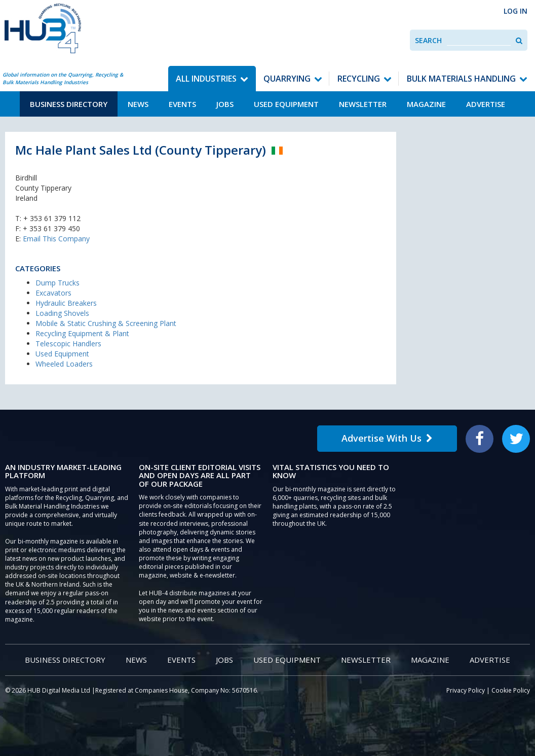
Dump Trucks (58, 283)
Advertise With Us (387, 438)
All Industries (206, 79)
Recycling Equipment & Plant (82, 333)
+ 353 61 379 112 (52, 218)
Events (182, 104)
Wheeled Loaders (64, 364)
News (138, 104)
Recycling (359, 79)
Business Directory (69, 104)
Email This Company (56, 239)
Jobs (225, 104)
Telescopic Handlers (68, 344)
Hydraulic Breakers (66, 303)
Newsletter (363, 104)
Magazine (426, 104)
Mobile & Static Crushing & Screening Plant (106, 323)
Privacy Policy (466, 690)
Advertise (486, 104)
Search (428, 40)
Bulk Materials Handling (461, 79)
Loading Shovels (62, 313)
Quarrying (287, 79)
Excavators (53, 293)
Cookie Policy (511, 690)
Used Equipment (286, 104)
